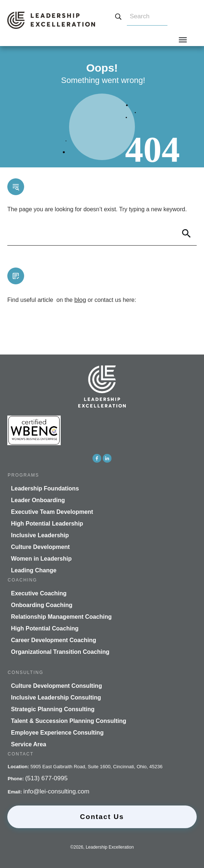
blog (80, 300)
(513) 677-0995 (46, 778)
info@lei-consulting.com (56, 791)
